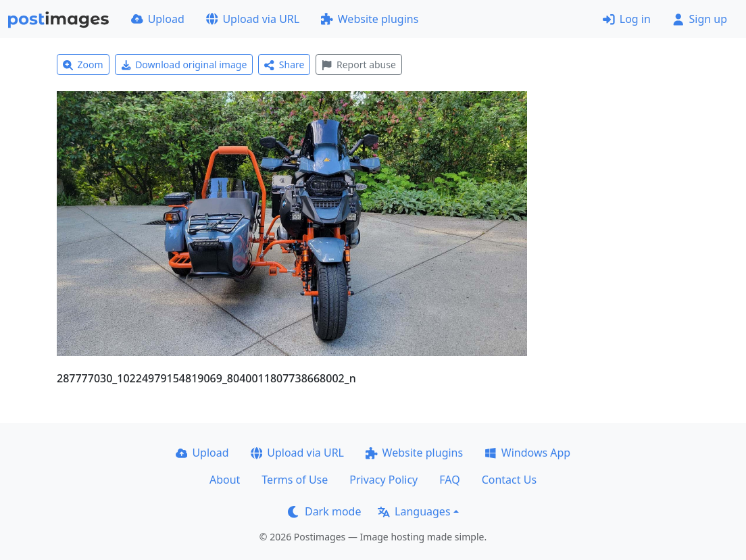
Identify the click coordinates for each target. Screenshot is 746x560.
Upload (158, 19)
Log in (627, 19)
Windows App (527, 453)
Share (284, 65)
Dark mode (324, 511)
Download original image (184, 65)
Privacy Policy (383, 480)
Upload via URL (253, 19)
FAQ (449, 480)
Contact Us (509, 480)
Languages (414, 511)
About (225, 480)
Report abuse (358, 65)
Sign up (700, 19)
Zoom (83, 65)
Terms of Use (295, 480)
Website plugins (370, 19)
